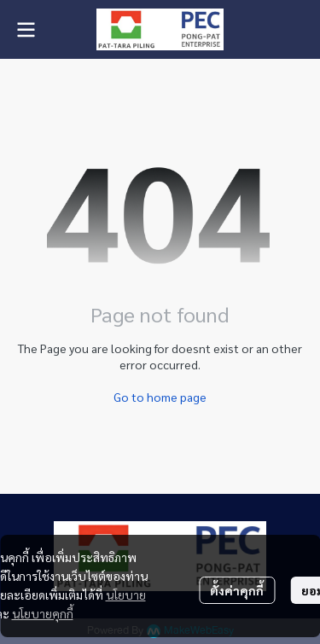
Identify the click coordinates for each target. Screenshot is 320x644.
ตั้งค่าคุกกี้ (237, 590)
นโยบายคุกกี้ (43, 613)
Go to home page (160, 397)
